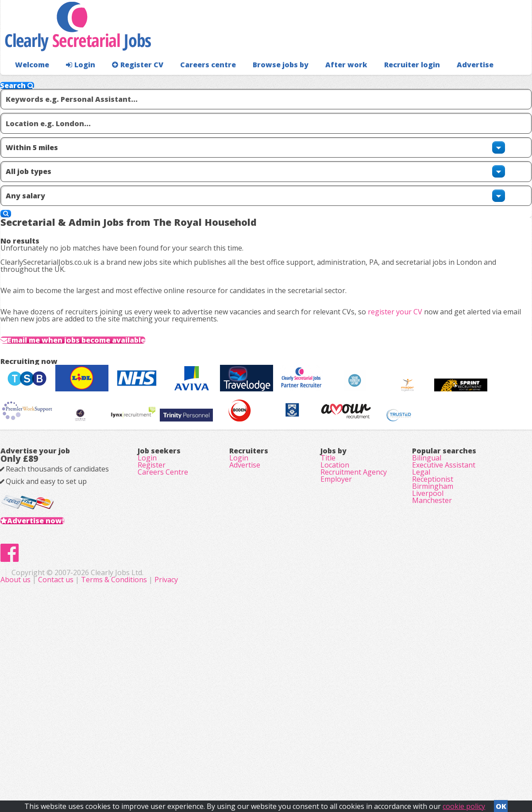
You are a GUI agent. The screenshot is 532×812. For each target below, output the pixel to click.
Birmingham (433, 644)
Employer (336, 631)
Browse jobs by (261, 82)
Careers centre (194, 82)
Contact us (234, 763)
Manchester (432, 669)
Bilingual (427, 594)
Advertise (435, 82)
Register (152, 607)
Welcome (30, 82)
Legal (421, 619)
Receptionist (433, 631)
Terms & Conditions (291, 763)
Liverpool (428, 656)
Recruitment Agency (354, 619)
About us (193, 763)
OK (501, 804)
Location (335, 607)
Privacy (343, 763)
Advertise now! (50, 676)
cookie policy (464, 804)
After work (323, 82)
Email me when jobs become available (100, 363)
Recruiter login (492, 82)
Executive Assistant (444, 607)
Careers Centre (163, 619)
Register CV (129, 82)
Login (75, 82)
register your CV (409, 318)
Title (328, 594)
